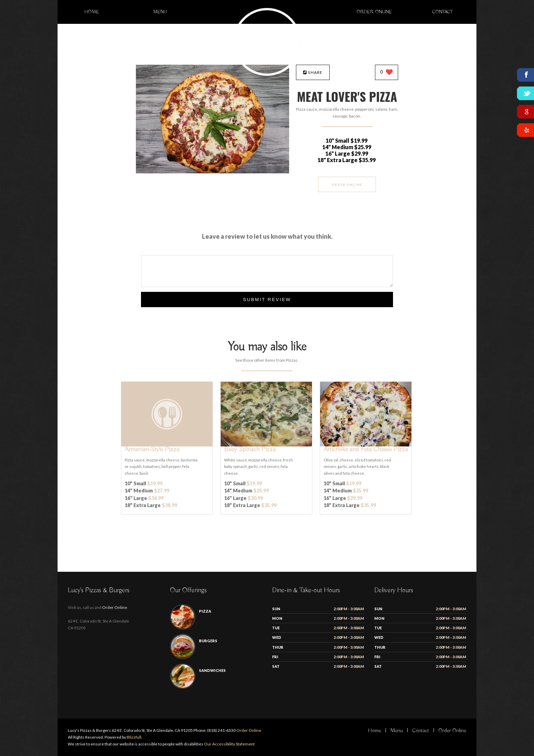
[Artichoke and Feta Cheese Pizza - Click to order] (366, 445)
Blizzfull (134, 737)
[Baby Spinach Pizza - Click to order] (266, 445)
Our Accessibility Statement (229, 744)
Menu (160, 12)
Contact (442, 12)
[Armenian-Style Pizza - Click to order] (167, 445)
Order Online (374, 12)
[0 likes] (387, 73)
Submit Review (267, 300)
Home (92, 12)
